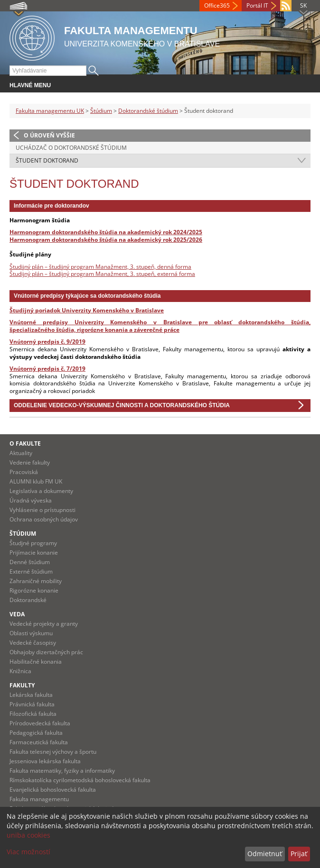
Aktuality (21, 453)
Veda (17, 614)
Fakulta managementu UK (50, 111)
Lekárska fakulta (31, 695)
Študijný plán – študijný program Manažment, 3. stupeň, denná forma (100, 267)
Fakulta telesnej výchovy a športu (53, 752)
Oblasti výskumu (31, 633)
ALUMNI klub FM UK (36, 481)
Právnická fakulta (32, 704)
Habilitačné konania (36, 662)
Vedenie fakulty (30, 462)
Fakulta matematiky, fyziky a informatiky (62, 771)
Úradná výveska (31, 500)
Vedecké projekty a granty (44, 624)
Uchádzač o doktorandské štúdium (71, 148)
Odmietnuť (265, 854)
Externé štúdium (31, 571)
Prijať (299, 854)
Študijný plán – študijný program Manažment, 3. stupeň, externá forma (102, 274)
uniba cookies (28, 835)
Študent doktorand (47, 160)
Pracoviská (24, 472)
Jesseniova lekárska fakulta (45, 761)
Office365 (217, 5)
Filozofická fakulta (33, 714)
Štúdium (101, 111)
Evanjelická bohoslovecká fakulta (53, 790)
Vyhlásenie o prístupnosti (42, 510)
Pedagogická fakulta (36, 733)
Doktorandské (28, 600)
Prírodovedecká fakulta (40, 723)
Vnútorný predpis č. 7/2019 (47, 369)
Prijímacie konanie (34, 553)
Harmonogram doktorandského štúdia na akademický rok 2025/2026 (106, 240)
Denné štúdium (30, 562)
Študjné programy (33, 543)
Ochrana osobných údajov (44, 519)
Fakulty (22, 685)
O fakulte (25, 443)
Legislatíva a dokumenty (41, 491)
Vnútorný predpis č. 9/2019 (47, 342)
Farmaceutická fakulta (39, 742)
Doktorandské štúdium (148, 111)
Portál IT (257, 5)
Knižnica (20, 671)
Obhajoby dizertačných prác (46, 652)
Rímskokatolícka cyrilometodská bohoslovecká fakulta (80, 780)
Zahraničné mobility (36, 581)
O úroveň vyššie (49, 135)
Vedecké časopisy (33, 643)
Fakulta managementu (39, 799)
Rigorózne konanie (34, 590)
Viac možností (28, 852)
